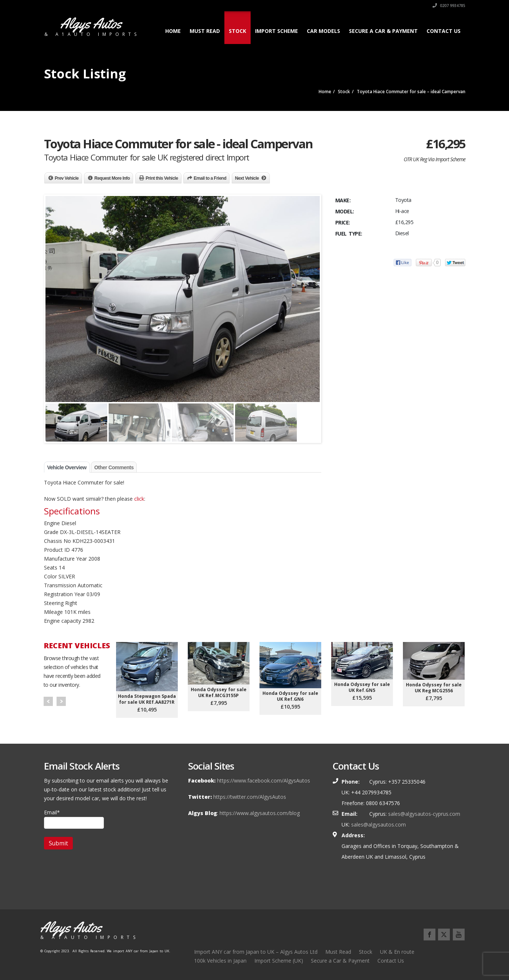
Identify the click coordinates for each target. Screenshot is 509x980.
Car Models (323, 31)
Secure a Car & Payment (383, 31)
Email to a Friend (210, 178)
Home (173, 31)
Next (61, 701)
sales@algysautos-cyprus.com (424, 814)
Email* (74, 819)
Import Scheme (276, 31)
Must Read (205, 31)
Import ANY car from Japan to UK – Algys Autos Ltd (256, 952)
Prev (48, 701)
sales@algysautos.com (379, 824)
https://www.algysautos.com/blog (260, 813)
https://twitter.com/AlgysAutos (250, 797)
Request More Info (112, 178)
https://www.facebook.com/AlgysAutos (264, 780)
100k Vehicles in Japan (220, 961)
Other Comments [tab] (114, 467)
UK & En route (397, 952)
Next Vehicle (247, 178)
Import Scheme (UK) (279, 961)
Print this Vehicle (162, 178)
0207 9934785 (449, 6)
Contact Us (444, 31)
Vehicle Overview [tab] (67, 467)
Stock (237, 31)
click (139, 499)
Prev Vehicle (67, 178)
